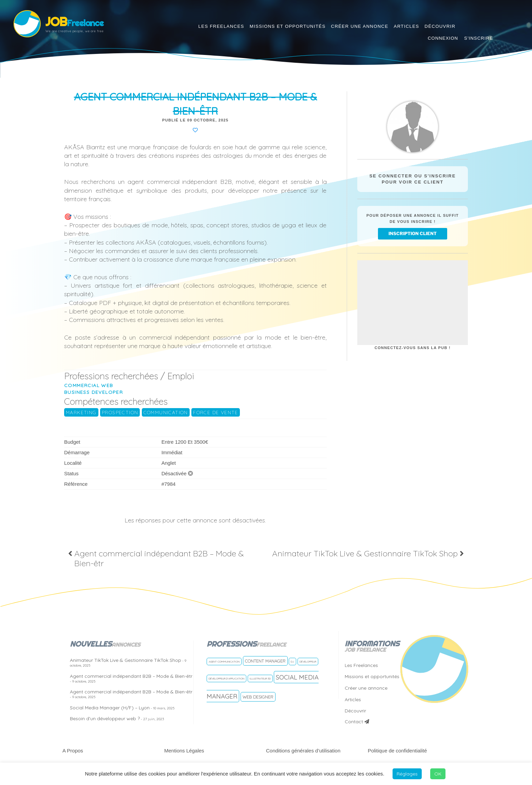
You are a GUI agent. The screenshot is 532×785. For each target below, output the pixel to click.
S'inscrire (479, 38)
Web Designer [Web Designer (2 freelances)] (258, 697)
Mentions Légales (184, 751)
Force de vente (216, 413)
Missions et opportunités (288, 26)
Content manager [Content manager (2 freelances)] (265, 661)
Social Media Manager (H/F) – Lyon (122, 708)
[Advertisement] (413, 303)
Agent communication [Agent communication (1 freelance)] (224, 662)
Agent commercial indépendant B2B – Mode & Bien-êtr (131, 678)
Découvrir (440, 26)
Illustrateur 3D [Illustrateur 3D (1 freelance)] (260, 678)
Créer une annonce (360, 26)
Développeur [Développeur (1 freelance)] (308, 662)
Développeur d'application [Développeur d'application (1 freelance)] (226, 678)
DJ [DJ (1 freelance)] (292, 662)
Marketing (81, 413)
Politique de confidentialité (397, 751)
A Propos (73, 751)
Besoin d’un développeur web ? (117, 719)
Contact (357, 722)
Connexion (443, 38)
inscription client (413, 233)
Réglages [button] (407, 774)
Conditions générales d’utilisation (303, 751)
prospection (120, 413)
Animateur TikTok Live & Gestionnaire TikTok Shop (128, 662)
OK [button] (438, 774)
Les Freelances (221, 26)
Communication (166, 413)
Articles (407, 26)
